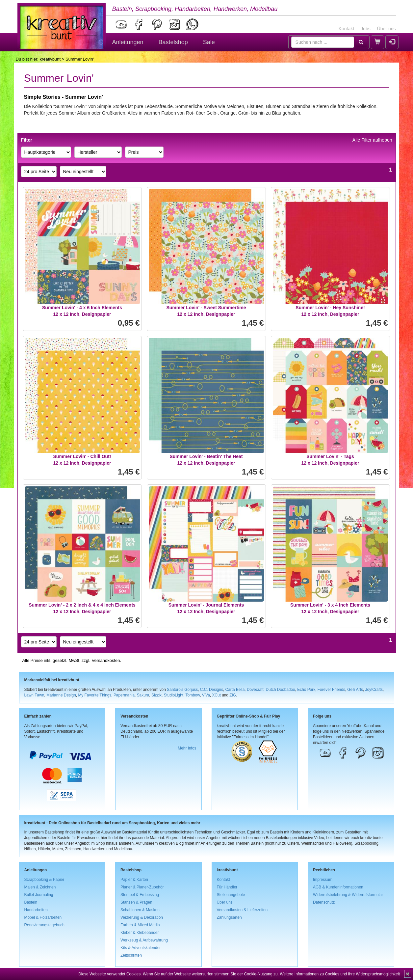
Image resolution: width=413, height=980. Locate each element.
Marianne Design (61, 695)
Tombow (193, 695)
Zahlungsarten (229, 917)
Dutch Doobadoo (280, 690)
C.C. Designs (212, 690)
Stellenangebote (231, 895)
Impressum (323, 880)
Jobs (366, 29)
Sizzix (156, 695)
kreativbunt (50, 59)
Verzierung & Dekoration (142, 917)
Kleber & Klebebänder (140, 933)
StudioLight (174, 695)
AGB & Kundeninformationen (338, 887)
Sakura (143, 695)
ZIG (233, 695)
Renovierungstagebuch (44, 925)
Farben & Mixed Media (140, 925)
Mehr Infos (187, 748)
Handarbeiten (36, 910)
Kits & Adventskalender (141, 948)
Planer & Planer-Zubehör (142, 887)
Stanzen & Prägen (136, 902)
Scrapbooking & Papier (44, 880)
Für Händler (227, 887)
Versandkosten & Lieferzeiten (242, 910)
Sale (209, 42)
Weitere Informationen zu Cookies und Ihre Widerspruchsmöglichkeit (340, 974)
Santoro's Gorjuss (182, 690)
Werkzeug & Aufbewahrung (144, 940)
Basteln (31, 902)
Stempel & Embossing (140, 895)
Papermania (124, 695)
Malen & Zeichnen (40, 887)
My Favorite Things (95, 695)
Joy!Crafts (374, 690)
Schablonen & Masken (140, 910)
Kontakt (346, 29)
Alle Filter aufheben (372, 140)
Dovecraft (255, 690)
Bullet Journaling (39, 895)
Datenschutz (324, 902)
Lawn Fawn (34, 695)
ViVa (206, 695)
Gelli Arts (355, 690)
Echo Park (306, 690)
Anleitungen (128, 42)
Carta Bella (235, 690)
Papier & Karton (134, 880)
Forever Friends (331, 690)
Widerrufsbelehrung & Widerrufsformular (348, 895)
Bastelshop (173, 42)
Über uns (387, 29)
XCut (216, 695)
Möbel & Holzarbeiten (43, 917)
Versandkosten (106, 660)
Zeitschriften (131, 955)
